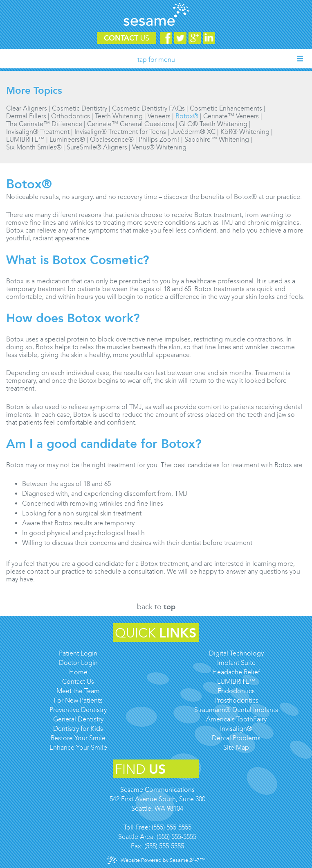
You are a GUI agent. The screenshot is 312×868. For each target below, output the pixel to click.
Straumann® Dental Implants (236, 710)
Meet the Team (78, 691)
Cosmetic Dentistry (80, 108)
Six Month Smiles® (34, 147)
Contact (127, 38)
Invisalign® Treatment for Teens (120, 132)
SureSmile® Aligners (97, 147)
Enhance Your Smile (78, 747)
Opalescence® (112, 139)
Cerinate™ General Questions (131, 124)
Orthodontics (71, 116)
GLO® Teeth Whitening (213, 124)
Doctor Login (78, 663)
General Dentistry (78, 719)
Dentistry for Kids (78, 729)
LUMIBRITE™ (25, 139)
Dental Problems (236, 738)
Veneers (159, 116)
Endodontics (236, 691)
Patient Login (78, 653)
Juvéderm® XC (193, 132)
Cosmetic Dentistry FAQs (148, 108)
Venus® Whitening (159, 147)
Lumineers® (67, 139)
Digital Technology (236, 653)
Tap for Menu (156, 60)
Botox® (187, 116)
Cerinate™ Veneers (231, 116)
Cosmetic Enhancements (226, 108)
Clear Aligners (27, 108)
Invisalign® (236, 729)
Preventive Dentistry (78, 710)
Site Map (236, 747)
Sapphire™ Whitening (217, 139)
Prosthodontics (236, 700)
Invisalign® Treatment (38, 132)
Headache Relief (236, 672)
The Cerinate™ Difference (44, 124)
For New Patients (78, 700)
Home (78, 672)
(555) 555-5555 (172, 827)
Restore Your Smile (78, 738)
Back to (156, 607)
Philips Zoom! (159, 139)
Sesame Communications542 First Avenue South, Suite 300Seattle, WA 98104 (157, 799)
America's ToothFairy (236, 719)
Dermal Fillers (26, 116)
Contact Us (78, 682)
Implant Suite (236, 663)
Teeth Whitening (119, 116)
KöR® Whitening (245, 132)
